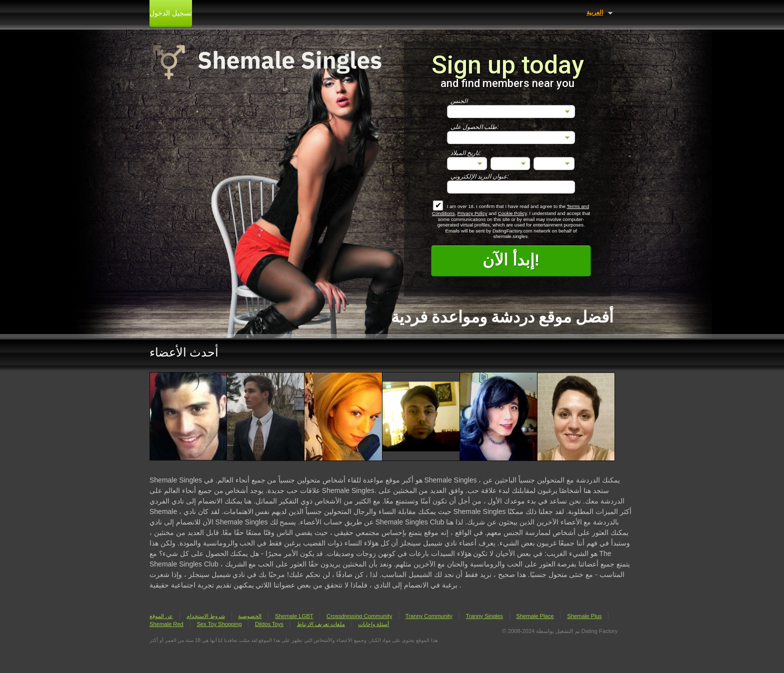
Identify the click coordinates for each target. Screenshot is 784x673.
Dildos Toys (269, 624)
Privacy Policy (472, 213)
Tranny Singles (484, 616)
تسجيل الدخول (171, 13)
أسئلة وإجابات (373, 624)
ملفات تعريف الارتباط (321, 624)
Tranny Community (429, 616)
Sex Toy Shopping (219, 624)
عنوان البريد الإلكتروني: (480, 176)
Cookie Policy (512, 213)
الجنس (459, 101)
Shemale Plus (584, 616)
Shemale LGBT (294, 616)
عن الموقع (161, 616)
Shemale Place (535, 616)
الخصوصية (250, 616)
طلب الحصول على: (475, 127)
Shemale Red (166, 624)
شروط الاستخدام (206, 616)
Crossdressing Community (359, 616)
